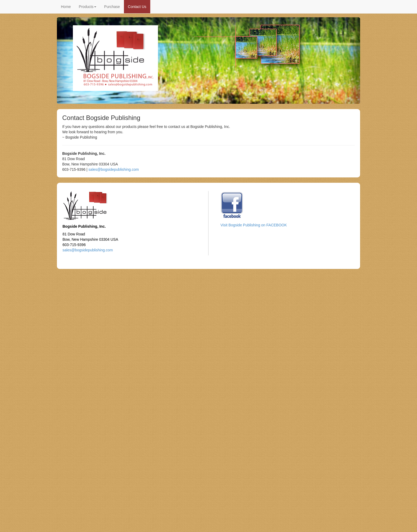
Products (87, 7)
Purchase (112, 7)
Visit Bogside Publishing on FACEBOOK (254, 225)
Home (66, 7)
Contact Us (137, 7)
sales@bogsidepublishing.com (114, 169)
